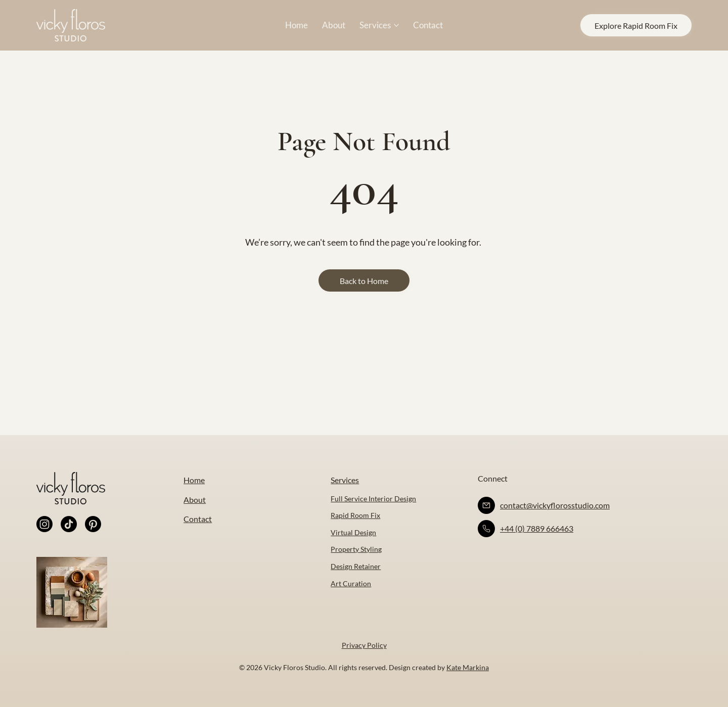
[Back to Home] (364, 280)
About (195, 500)
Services (345, 480)
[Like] (486, 505)
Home (194, 480)
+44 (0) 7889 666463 (537, 528)
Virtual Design (353, 532)
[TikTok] (69, 524)
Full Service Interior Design (373, 499)
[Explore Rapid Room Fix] (636, 25)
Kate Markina (468, 667)
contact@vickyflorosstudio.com (555, 505)
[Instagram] (44, 524)
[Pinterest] (93, 524)
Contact (198, 519)
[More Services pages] (396, 25)
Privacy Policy (364, 645)
